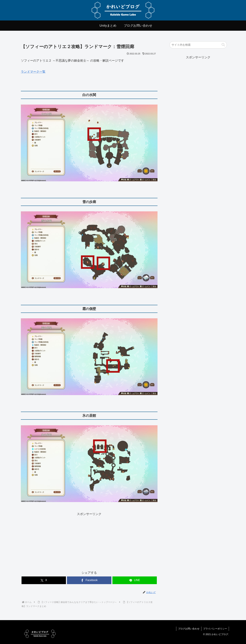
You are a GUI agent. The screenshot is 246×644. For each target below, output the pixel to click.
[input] (198, 45)
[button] (223, 45)
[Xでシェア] (44, 580)
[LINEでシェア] (135, 580)
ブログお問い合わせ (189, 629)
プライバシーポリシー (215, 629)
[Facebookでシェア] (89, 580)
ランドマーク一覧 (33, 72)
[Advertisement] (55, 541)
